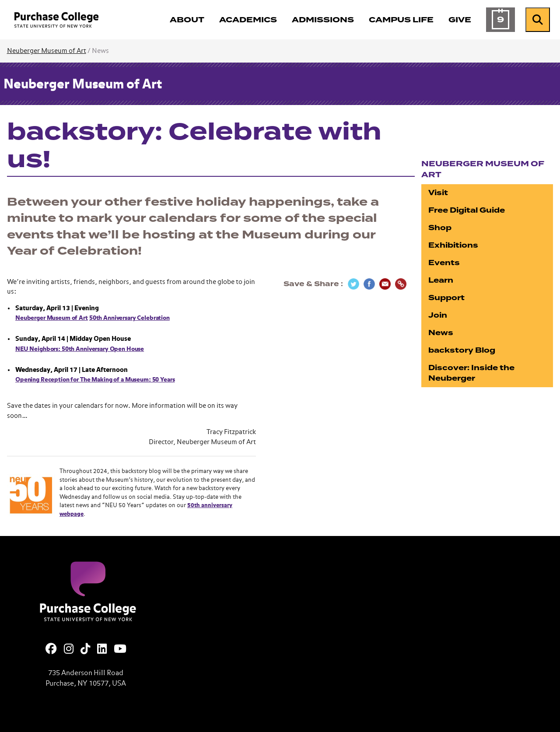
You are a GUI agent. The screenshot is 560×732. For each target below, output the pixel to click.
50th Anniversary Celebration (129, 318)
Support (446, 298)
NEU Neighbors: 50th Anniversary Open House (80, 349)
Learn (441, 280)
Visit (438, 193)
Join (438, 315)
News (441, 333)
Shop (440, 228)
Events (444, 263)
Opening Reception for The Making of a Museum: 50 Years (95, 380)
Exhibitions (453, 245)
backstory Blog (462, 350)
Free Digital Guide (467, 210)
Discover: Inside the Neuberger (471, 373)
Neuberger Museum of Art (47, 51)
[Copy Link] (401, 284)
